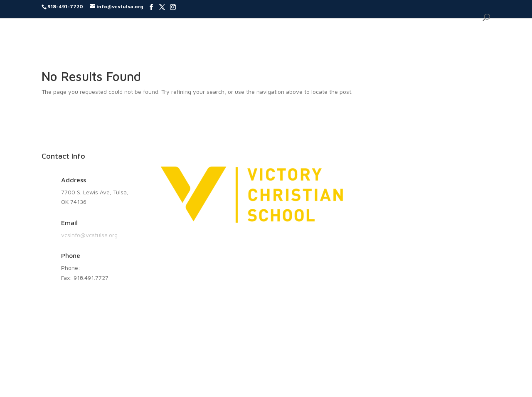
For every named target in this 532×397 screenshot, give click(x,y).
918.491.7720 (100, 268)
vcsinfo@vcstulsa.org (89, 235)
